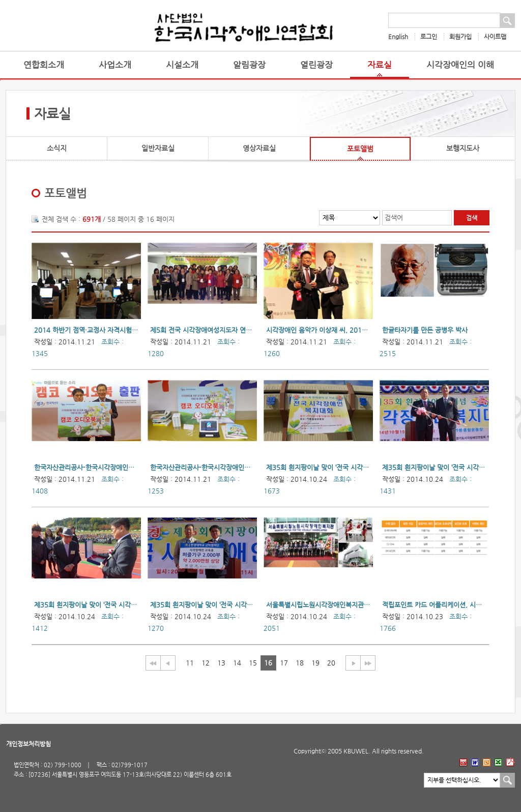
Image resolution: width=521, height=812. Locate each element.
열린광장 (316, 65)
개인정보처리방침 (28, 744)
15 (253, 663)
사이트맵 (495, 37)
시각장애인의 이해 (460, 65)
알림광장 (249, 65)
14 (237, 663)
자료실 (380, 65)
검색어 (394, 217)
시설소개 (182, 65)
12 (206, 663)
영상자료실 (259, 148)
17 (284, 663)
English (398, 37)
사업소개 (115, 65)
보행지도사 (463, 148)
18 (300, 663)
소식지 (57, 148)
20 (331, 663)
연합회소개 (44, 65)
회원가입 (460, 37)
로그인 (429, 37)
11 (190, 663)
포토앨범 (360, 149)
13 (221, 663)
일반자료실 (158, 148)
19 (315, 663)
